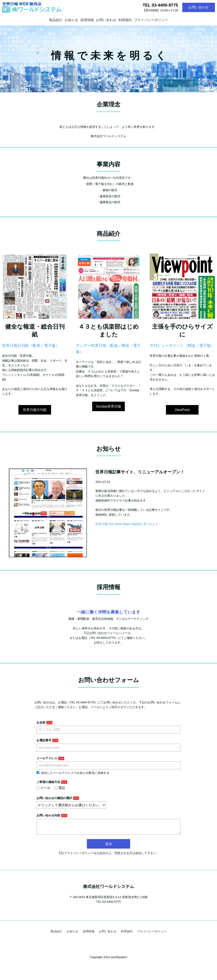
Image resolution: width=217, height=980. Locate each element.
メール (43, 788)
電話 (60, 788)
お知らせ (71, 20)
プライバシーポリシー (151, 20)
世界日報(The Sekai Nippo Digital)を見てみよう (127, 524)
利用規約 (125, 20)
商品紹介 (56, 20)
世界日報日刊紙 (35, 410)
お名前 (41, 722)
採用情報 (87, 20)
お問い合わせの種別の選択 (54, 798)
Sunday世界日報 (108, 406)
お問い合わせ (199, 7)
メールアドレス (47, 758)
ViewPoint (182, 410)
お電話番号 (44, 740)
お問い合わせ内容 (48, 815)
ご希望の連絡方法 (48, 782)
